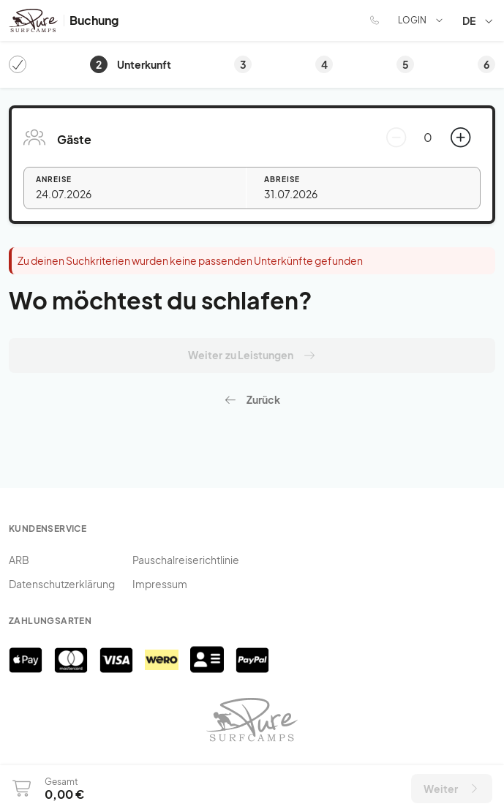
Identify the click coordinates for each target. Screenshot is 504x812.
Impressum (160, 584)
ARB (19, 560)
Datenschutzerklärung (62, 584)
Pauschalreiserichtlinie (186, 560)
